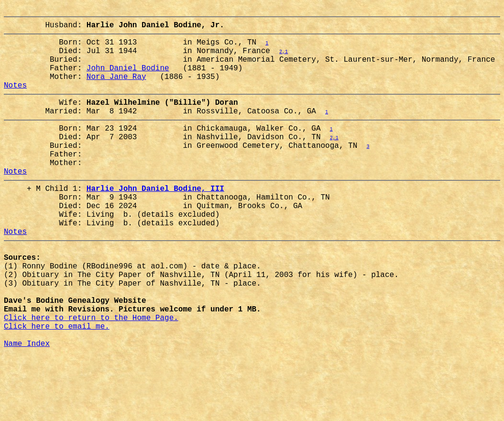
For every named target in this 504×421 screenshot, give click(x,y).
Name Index (27, 408)
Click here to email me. (57, 387)
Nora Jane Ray (116, 89)
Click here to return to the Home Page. (91, 377)
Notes (15, 100)
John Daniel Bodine (128, 79)
